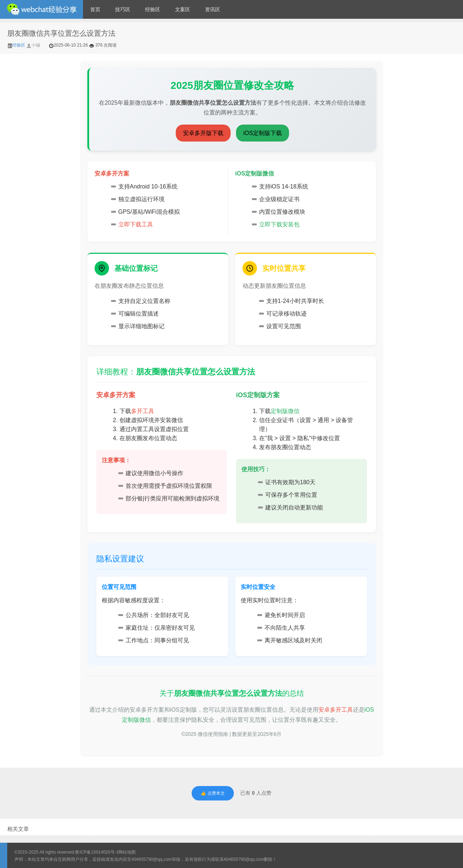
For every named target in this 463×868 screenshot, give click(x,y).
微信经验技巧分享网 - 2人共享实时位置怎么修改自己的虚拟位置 (42, 9)
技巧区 (123, 9)
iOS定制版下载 (263, 133)
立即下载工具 (136, 224)
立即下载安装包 (279, 224)
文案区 (183, 9)
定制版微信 (285, 411)
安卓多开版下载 (203, 133)
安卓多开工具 (336, 710)
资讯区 (213, 9)
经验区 (153, 9)
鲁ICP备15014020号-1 (97, 852)
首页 (95, 9)
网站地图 (127, 852)
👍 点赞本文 (213, 793)
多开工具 (143, 411)
